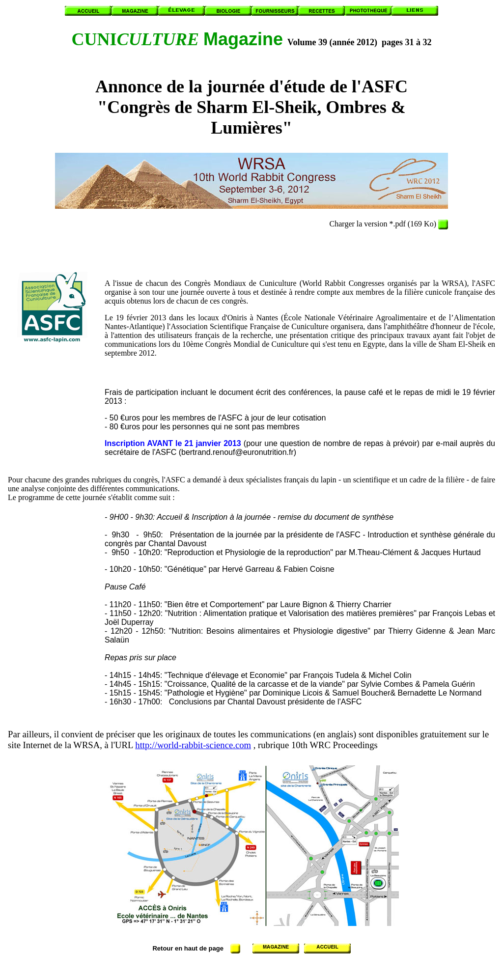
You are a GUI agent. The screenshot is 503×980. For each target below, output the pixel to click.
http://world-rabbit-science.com (193, 745)
